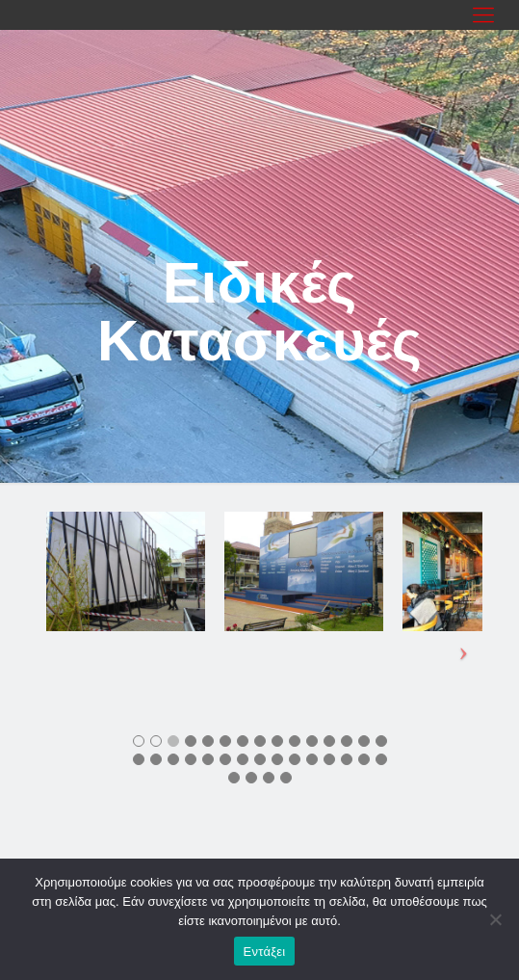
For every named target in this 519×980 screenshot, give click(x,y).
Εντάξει (265, 952)
